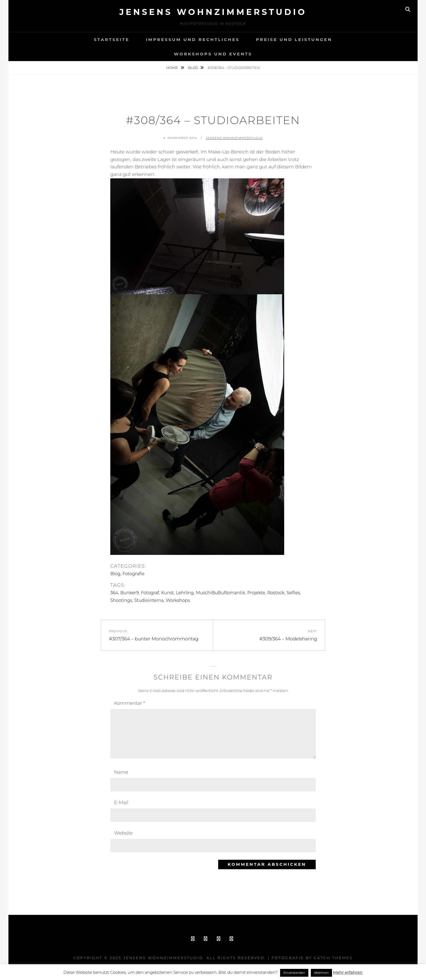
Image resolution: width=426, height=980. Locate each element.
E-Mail (121, 802)
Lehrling (185, 593)
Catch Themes (333, 958)
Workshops (178, 600)
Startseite (112, 39)
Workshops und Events (213, 54)
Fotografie (134, 574)
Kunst (167, 593)
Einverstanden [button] (294, 973)
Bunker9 (130, 593)
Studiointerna (149, 600)
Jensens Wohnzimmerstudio (213, 12)
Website (123, 833)
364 (114, 593)
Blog (193, 68)
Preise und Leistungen (294, 39)
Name (121, 772)
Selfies (293, 593)
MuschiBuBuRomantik (220, 593)
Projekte (256, 593)
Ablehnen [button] (321, 973)
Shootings (121, 600)
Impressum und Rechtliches (193, 39)
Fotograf (150, 593)
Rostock (276, 593)
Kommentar (130, 703)
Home (173, 68)
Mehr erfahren (348, 972)
